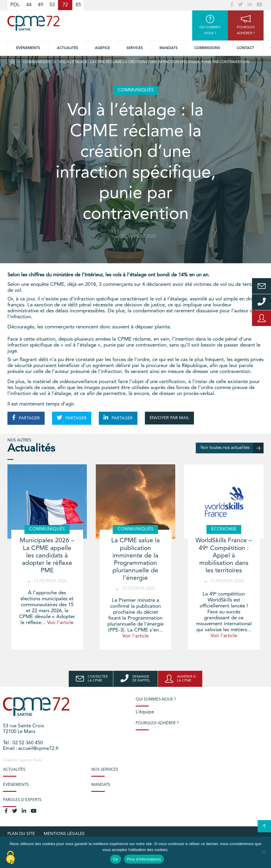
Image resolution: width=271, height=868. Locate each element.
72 (65, 5)
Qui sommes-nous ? (156, 699)
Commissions (207, 48)
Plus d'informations (144, 859)
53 (52, 5)
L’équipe (145, 712)
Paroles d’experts (22, 800)
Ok (116, 859)
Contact (245, 48)
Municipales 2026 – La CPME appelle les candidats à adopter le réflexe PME (47, 556)
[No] (264, 852)
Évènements (28, 48)
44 (29, 5)
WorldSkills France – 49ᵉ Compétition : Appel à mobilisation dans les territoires (224, 556)
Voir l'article (60, 623)
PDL (15, 5)
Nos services (105, 770)
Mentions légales (64, 834)
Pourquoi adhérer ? (157, 723)
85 (78, 5)
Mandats (169, 48)
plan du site (21, 834)
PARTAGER (26, 418)
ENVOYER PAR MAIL (169, 418)
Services (135, 48)
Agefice (102, 48)
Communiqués (37, 62)
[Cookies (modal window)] (10, 858)
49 (40, 5)
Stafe (37, 760)
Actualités (68, 48)
